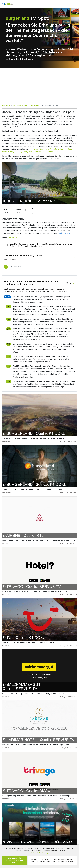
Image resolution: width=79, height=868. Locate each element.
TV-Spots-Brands (20, 105)
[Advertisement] (39, 85)
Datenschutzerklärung (40, 853)
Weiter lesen (64, 233)
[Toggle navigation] (74, 4)
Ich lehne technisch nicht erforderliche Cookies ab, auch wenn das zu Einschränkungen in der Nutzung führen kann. (52, 860)
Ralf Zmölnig (13, 238)
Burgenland (35, 105)
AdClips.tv (6, 105)
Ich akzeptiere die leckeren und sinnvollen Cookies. (14, 860)
